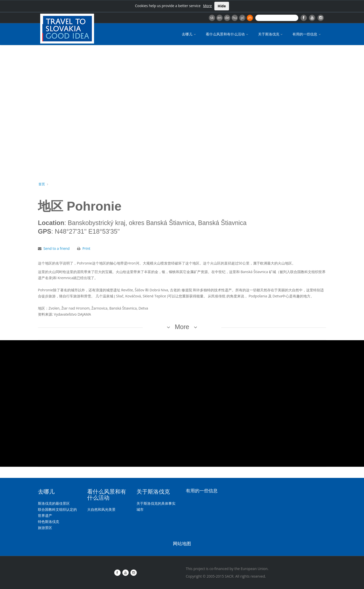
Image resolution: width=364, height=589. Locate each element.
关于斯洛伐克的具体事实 (156, 503)
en (219, 18)
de (227, 18)
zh (250, 18)
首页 (42, 184)
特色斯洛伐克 (49, 522)
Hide (222, 6)
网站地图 (182, 543)
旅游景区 (45, 528)
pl (242, 18)
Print (86, 248)
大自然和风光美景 (101, 509)
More (207, 6)
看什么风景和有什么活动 (227, 34)
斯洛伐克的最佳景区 (54, 503)
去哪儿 (189, 34)
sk (212, 18)
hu (235, 18)
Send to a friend (57, 248)
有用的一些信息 (307, 34)
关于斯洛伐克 (271, 34)
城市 (140, 509)
